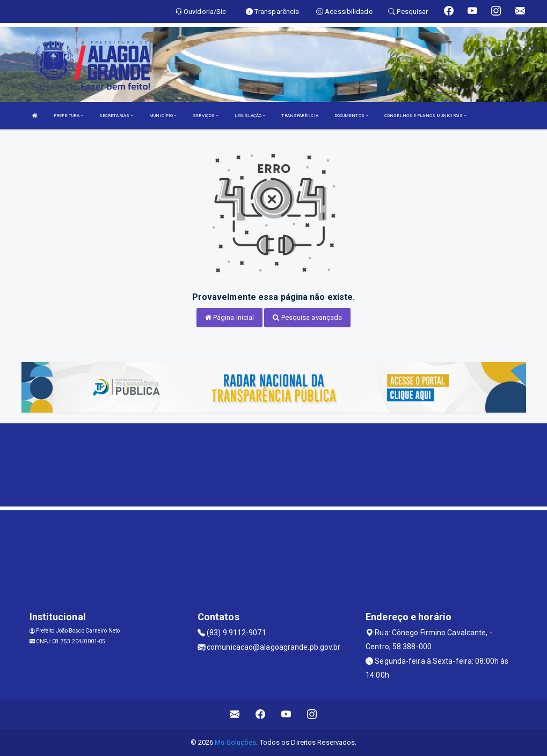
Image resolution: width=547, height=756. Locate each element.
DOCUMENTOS (351, 116)
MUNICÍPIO (163, 116)
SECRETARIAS (116, 116)
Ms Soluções (235, 742)
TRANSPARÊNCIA (300, 116)
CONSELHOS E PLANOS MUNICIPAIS (425, 116)
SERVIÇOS (206, 116)
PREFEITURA (68, 116)
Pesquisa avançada (307, 317)
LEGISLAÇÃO (250, 116)
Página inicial (230, 317)
